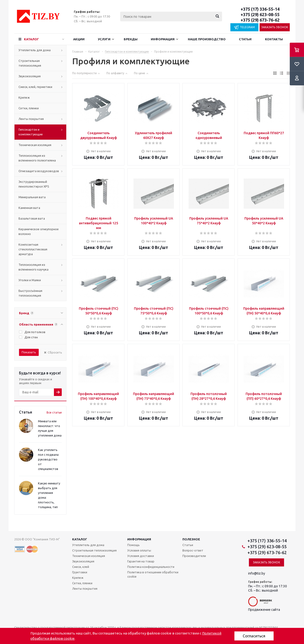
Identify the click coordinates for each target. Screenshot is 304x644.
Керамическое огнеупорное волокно (39, 231)
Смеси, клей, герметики (35, 87)
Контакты (274, 39)
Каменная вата (29, 208)
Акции (79, 39)
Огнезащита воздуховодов (39, 171)
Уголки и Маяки (30, 280)
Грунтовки (80, 572)
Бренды (131, 39)
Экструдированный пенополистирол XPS (34, 184)
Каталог (31, 39)
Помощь (133, 545)
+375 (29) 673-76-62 (260, 20)
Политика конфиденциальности (151, 567)
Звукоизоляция (30, 76)
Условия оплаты (139, 550)
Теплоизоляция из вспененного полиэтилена (37, 158)
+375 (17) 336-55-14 (260, 9)
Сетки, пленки (29, 108)
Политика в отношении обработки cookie (153, 574)
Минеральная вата (32, 197)
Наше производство (207, 39)
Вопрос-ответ (193, 550)
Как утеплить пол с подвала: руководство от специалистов (49, 459)
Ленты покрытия (31, 119)
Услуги (104, 39)
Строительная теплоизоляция (30, 63)
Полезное (191, 539)
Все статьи (54, 412)
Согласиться (254, 636)
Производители (194, 556)
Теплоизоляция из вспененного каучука (33, 267)
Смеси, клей (81, 567)
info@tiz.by (257, 573)
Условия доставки (141, 556)
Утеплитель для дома (35, 50)
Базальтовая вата (32, 218)
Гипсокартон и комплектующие (31, 132)
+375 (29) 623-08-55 (260, 14)
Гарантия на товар (141, 561)
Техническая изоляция (35, 145)
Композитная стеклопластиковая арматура (33, 249)
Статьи (245, 39)
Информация (163, 39)
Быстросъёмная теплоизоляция (30, 293)
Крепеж (24, 97)
